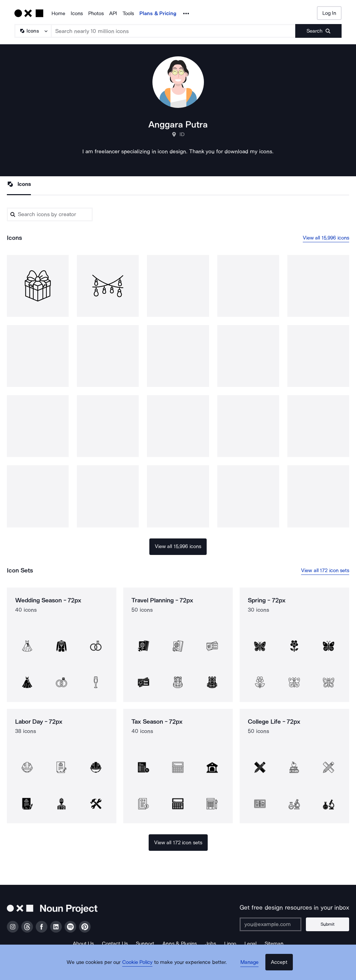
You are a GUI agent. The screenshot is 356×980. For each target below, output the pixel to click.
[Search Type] (33, 31)
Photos (96, 13)
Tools (128, 13)
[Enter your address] (275, 924)
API (113, 13)
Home (58, 13)
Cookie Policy (141, 968)
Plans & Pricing (158, 13)
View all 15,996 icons (326, 238)
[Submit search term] (318, 31)
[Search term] (174, 31)
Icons (77, 13)
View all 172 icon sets (325, 571)
